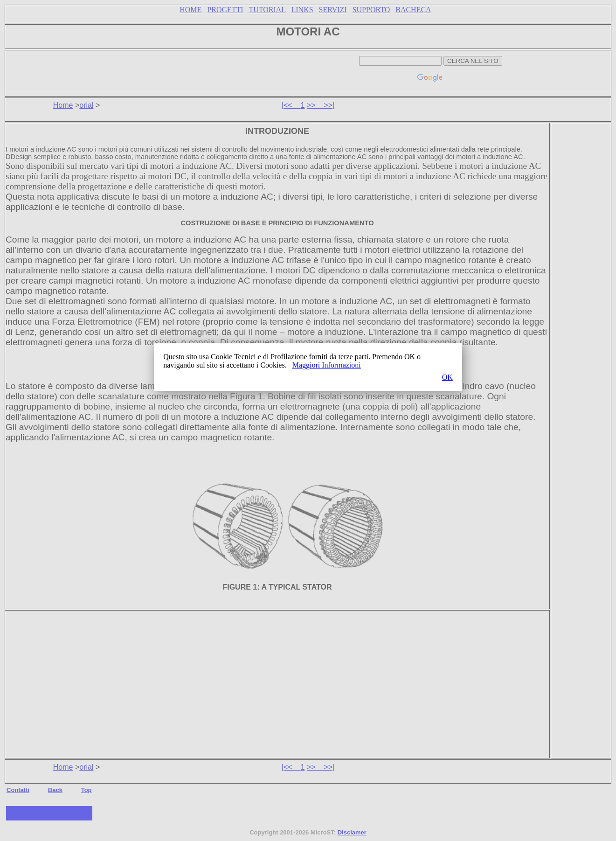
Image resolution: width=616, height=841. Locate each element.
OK (447, 377)
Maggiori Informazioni (327, 365)
